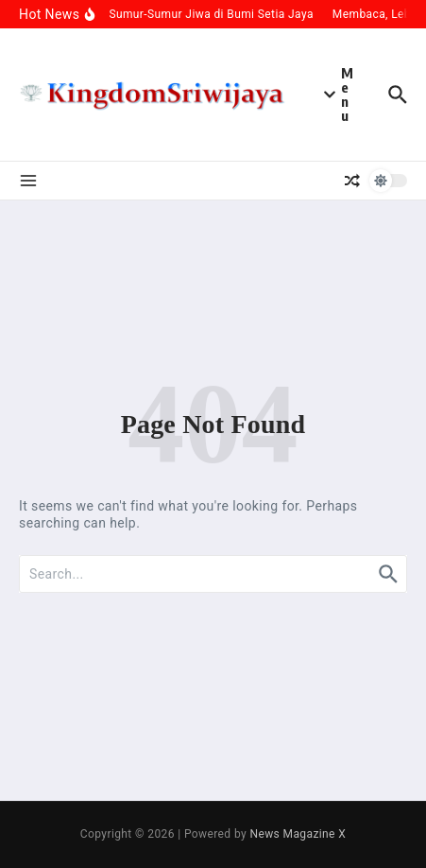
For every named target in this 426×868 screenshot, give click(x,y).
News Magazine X (298, 834)
